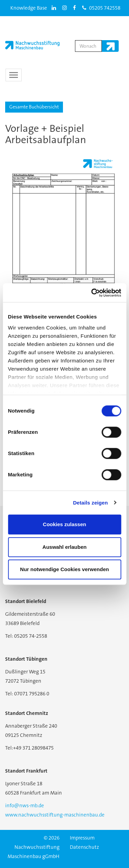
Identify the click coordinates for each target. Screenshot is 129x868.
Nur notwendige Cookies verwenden (64, 569)
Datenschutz (84, 847)
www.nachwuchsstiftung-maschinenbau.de (55, 815)
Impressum (82, 838)
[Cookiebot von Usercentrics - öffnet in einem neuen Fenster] (92, 293)
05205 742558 (101, 8)
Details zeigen (90, 503)
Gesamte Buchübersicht (34, 107)
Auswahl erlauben (64, 547)
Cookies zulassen (65, 524)
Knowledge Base (29, 8)
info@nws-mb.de (25, 806)
